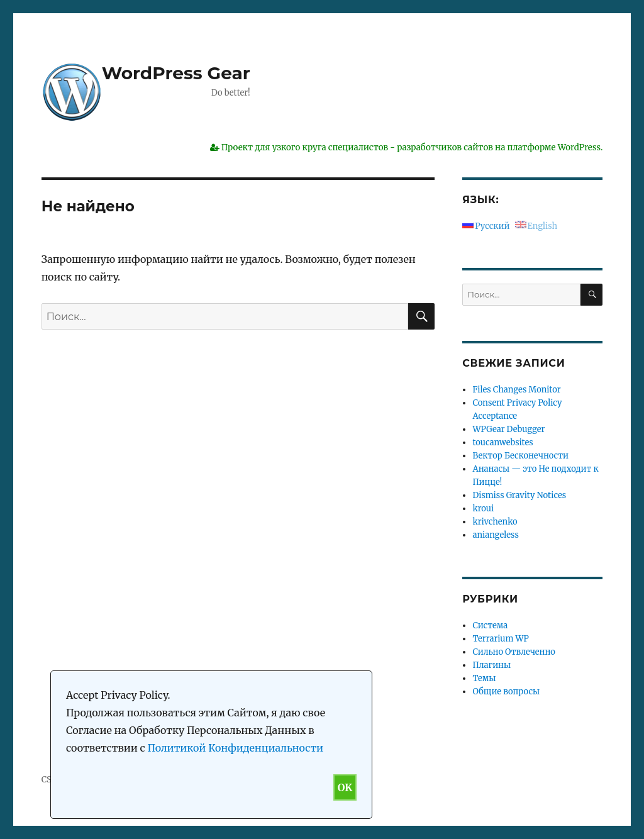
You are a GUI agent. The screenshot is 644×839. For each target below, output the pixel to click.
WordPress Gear (176, 73)
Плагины (491, 665)
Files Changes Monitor (516, 390)
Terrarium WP (500, 639)
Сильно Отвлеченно (514, 652)
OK (345, 787)
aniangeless (495, 535)
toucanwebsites (502, 442)
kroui (483, 508)
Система (490, 625)
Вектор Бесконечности (520, 456)
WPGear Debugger (508, 429)
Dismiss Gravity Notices (519, 495)
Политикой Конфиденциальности (235, 748)
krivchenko (495, 522)
